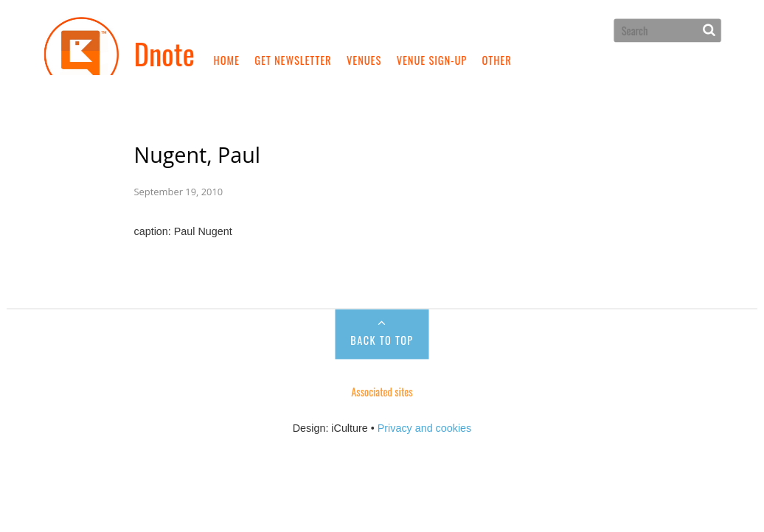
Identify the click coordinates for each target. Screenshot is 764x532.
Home (227, 60)
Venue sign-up (432, 60)
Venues (364, 60)
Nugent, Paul (198, 151)
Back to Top (382, 337)
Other (497, 60)
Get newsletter (293, 60)
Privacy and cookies (425, 424)
